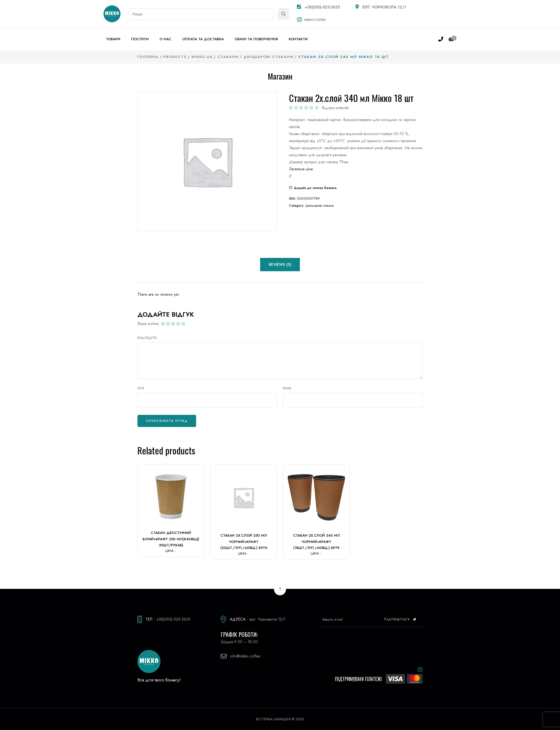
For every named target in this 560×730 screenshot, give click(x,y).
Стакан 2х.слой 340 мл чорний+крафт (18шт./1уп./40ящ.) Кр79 (316, 541)
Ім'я (141, 388)
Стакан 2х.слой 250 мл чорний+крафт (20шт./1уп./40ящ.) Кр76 (244, 541)
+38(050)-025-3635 (318, 7)
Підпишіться (400, 619)
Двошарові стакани (320, 205)
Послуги (140, 39)
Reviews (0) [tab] (280, 265)
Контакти (298, 39)
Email (287, 388)
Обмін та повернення (256, 39)
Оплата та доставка (203, 39)
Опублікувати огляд (167, 421)
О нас (165, 39)
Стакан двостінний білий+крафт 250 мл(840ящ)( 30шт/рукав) (171, 539)
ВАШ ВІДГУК (147, 338)
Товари (113, 39)
